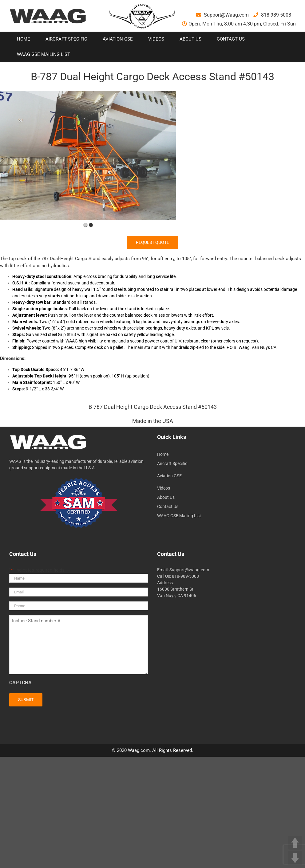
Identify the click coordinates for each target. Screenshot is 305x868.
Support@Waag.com (222, 15)
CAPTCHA (20, 683)
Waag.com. (140, 750)
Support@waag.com (189, 570)
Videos (164, 488)
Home (163, 454)
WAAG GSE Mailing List (179, 516)
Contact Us (168, 506)
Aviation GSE (169, 476)
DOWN (295, 858)
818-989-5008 (272, 15)
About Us (166, 497)
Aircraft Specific (172, 463)
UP (295, 843)
